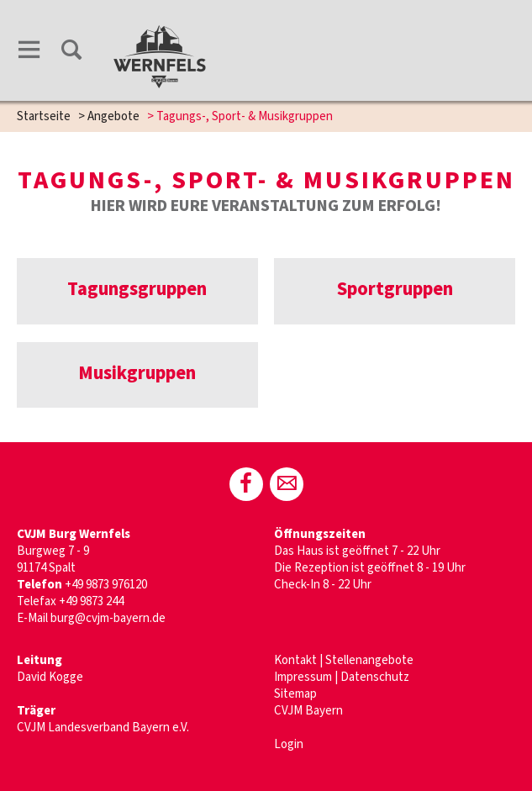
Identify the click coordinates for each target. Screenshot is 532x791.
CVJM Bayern (308, 711)
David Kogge (50, 677)
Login (289, 744)
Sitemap (295, 694)
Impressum (303, 677)
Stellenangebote (369, 660)
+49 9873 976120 (107, 585)
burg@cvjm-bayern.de (108, 618)
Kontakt (295, 660)
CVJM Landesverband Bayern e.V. (103, 728)
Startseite (44, 116)
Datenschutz (375, 677)
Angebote (113, 116)
